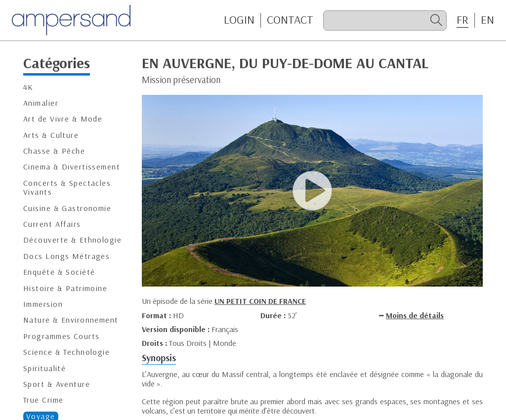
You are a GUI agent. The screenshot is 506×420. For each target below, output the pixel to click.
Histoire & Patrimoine (65, 288)
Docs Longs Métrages (66, 256)
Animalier (41, 103)
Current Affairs (52, 224)
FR (463, 20)
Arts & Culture (51, 135)
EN (487, 20)
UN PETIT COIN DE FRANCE (260, 301)
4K (28, 87)
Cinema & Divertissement (72, 167)
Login (239, 20)
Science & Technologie (66, 352)
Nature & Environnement (71, 320)
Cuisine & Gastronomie (67, 208)
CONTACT (290, 20)
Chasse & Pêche (54, 151)
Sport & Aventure (57, 384)
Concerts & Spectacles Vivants (67, 188)
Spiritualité (44, 368)
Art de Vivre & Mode (63, 119)
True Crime (43, 400)
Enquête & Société (59, 272)
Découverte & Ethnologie (72, 240)
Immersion (43, 304)
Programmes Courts (61, 336)
